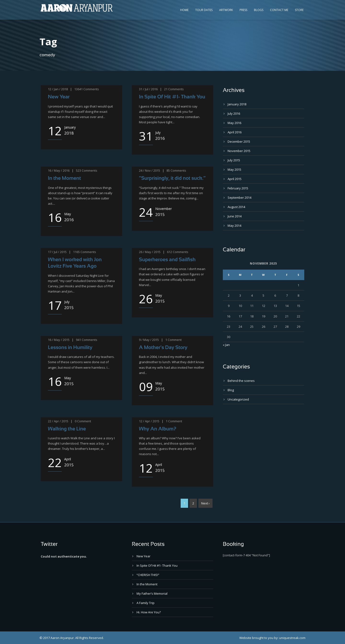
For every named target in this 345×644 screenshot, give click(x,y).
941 (78, 340)
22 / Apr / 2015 (58, 421)
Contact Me (279, 10)
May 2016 (234, 123)
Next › (205, 503)
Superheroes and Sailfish (167, 259)
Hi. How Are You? (149, 612)
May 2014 (234, 226)
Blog (231, 390)
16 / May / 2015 (59, 340)
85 (168, 170)
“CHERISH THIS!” (148, 575)
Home (184, 10)
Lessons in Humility (70, 347)
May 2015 (234, 169)
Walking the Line (67, 429)
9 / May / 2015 (149, 340)
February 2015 (238, 188)
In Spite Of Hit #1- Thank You (172, 97)
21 (166, 89)
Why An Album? (158, 429)
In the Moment (64, 178)
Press (243, 10)
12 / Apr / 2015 (149, 421)
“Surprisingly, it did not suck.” (172, 178)
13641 (78, 89)
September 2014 (239, 198)
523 (78, 170)
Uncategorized (238, 399)
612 (170, 252)
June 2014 (235, 216)
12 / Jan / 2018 (58, 89)
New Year (59, 97)
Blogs (259, 10)
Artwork (226, 10)
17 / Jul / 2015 (57, 252)
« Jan (226, 345)
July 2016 (234, 113)
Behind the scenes (241, 381)
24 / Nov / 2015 (149, 170)
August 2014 (236, 207)
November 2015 (239, 151)
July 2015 (234, 160)
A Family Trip (146, 603)
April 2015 (235, 179)
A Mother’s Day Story (163, 347)
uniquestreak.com (292, 638)
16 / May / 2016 (59, 170)
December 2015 (239, 141)
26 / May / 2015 (150, 252)
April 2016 (235, 132)
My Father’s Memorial (152, 593)
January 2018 (237, 104)
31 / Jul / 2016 (148, 89)
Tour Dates (204, 10)
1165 (76, 252)
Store (299, 10)
